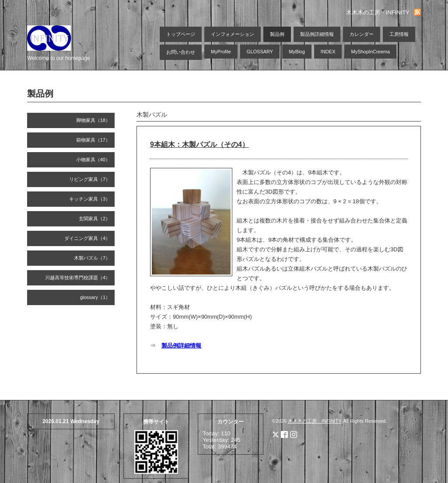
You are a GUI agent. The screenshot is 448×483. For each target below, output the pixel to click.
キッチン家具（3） (90, 199)
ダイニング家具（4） (87, 238)
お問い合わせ (181, 52)
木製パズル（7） (92, 258)
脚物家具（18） (93, 120)
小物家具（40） (93, 160)
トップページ (181, 34)
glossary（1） (95, 297)
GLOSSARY (260, 52)
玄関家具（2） (94, 219)
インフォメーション (233, 34)
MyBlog (297, 52)
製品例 (277, 34)
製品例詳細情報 (317, 34)
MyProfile (221, 52)
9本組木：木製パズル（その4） (199, 144)
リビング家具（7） (90, 179)
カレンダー (362, 34)
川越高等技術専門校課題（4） (78, 278)
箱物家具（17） (93, 140)
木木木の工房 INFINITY (314, 421)
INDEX (328, 52)
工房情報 (399, 34)
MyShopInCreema (370, 52)
